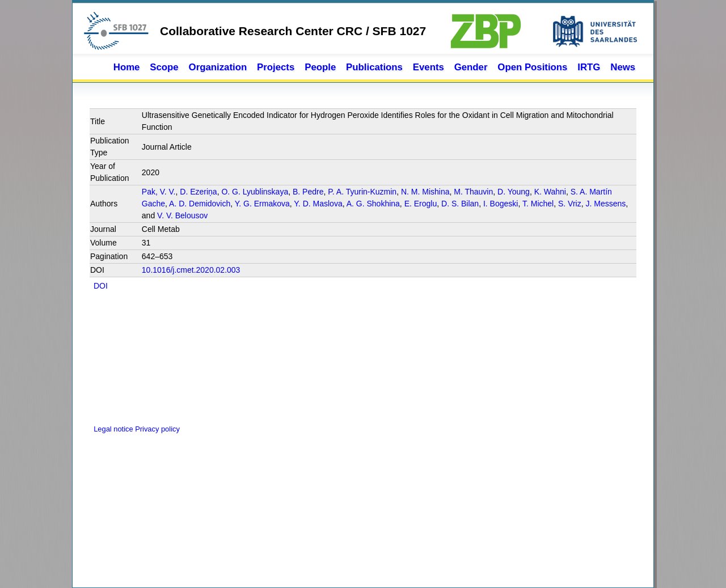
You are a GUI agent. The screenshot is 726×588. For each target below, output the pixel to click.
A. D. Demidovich (200, 204)
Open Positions (532, 67)
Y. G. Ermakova (262, 204)
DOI (101, 286)
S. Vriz (570, 204)
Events (429, 67)
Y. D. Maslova (318, 204)
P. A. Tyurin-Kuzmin (362, 192)
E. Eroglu (421, 204)
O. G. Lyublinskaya (255, 192)
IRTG (589, 67)
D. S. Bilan (460, 204)
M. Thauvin (473, 192)
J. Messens (605, 204)
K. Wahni (550, 192)
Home (127, 67)
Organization (218, 67)
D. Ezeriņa (198, 192)
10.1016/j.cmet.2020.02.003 (191, 270)
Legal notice (112, 429)
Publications (374, 67)
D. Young (514, 192)
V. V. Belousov (182, 215)
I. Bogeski (501, 204)
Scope (164, 67)
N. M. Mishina (425, 192)
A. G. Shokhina (373, 204)
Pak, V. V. (159, 192)
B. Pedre (308, 192)
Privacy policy (157, 429)
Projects (276, 67)
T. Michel (538, 204)
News (623, 67)
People (320, 67)
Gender (471, 67)
